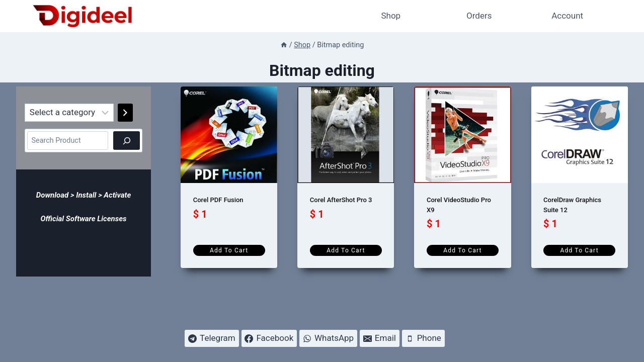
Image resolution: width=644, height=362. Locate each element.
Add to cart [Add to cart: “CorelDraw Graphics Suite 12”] (579, 250)
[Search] (127, 141)
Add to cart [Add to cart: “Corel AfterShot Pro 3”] (346, 250)
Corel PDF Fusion (218, 200)
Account (567, 16)
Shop (391, 16)
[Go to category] (125, 113)
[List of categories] (69, 113)
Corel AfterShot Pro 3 (341, 200)
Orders (479, 16)
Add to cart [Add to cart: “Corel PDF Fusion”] (229, 250)
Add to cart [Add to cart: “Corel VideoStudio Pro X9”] (462, 250)
